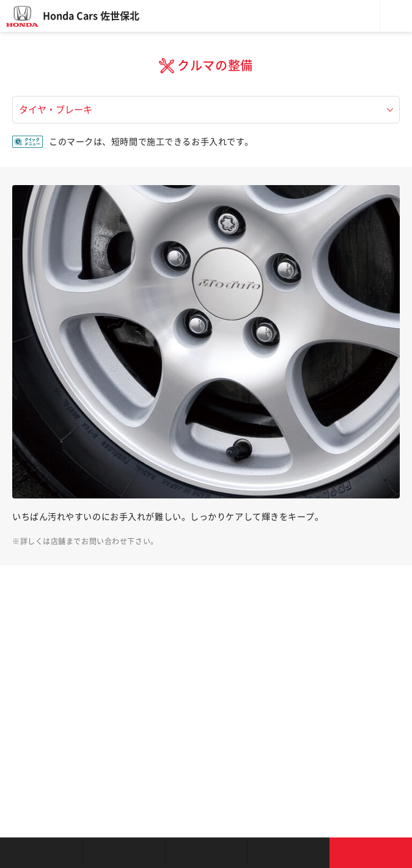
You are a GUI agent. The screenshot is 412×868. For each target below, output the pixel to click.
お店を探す (41, 853)
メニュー (396, 16)
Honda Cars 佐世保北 (91, 16)
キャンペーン (288, 853)
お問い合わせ (371, 853)
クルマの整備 (206, 853)
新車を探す (124, 853)
